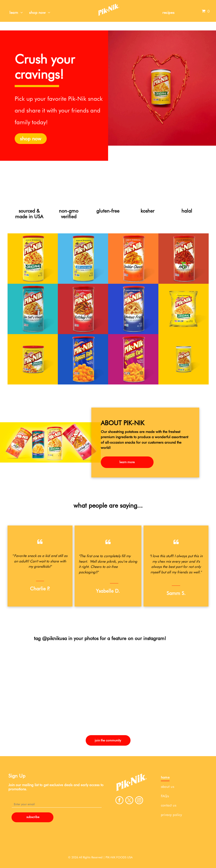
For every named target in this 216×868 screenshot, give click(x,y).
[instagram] (139, 801)
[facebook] (119, 801)
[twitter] (129, 801)
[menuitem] (16, 13)
